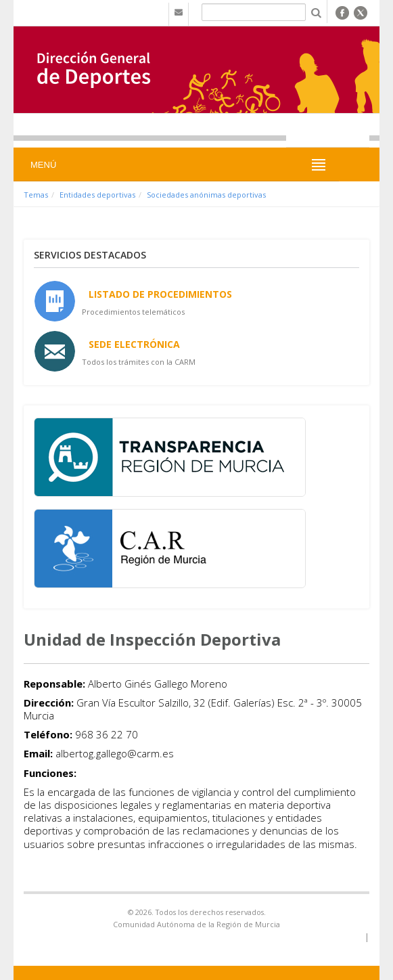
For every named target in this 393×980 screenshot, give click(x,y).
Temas (36, 195)
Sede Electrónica (134, 344)
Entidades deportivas (97, 195)
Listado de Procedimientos (160, 294)
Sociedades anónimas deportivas (206, 195)
